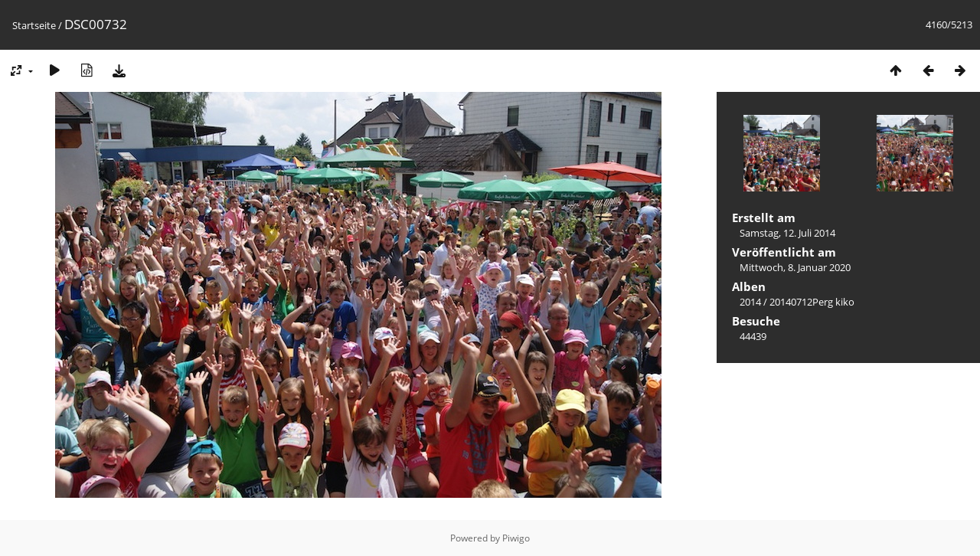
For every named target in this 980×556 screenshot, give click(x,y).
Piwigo (516, 538)
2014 (750, 302)
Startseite (34, 25)
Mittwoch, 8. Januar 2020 (795, 267)
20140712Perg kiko (812, 302)
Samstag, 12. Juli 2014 (787, 233)
